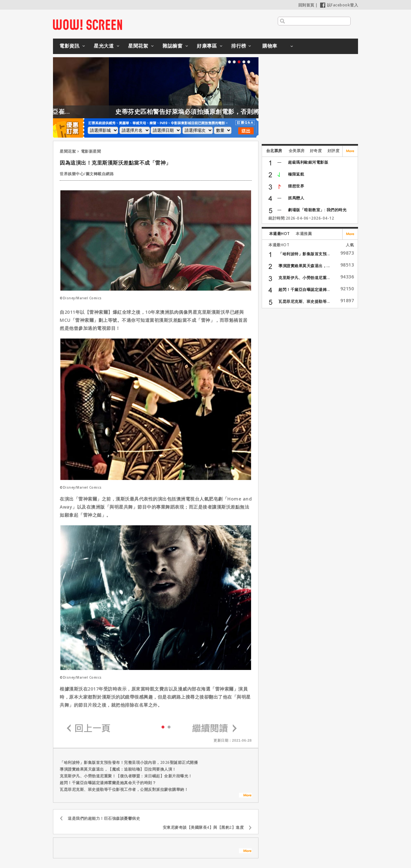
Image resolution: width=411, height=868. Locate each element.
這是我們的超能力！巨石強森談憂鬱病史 (104, 818)
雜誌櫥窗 (172, 46)
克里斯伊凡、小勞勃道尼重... (304, 278)
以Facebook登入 (339, 5)
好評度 (334, 151)
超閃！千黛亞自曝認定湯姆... (304, 289)
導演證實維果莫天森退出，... (304, 266)
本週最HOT (280, 234)
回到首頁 (306, 5)
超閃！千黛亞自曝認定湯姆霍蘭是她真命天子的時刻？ (108, 783)
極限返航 (296, 174)
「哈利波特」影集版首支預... (304, 254)
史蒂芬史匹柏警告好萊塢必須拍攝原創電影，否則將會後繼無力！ (220, 112)
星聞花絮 (138, 46)
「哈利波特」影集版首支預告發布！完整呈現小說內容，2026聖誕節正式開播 (129, 762)
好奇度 (316, 151)
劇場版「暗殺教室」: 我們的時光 (317, 210)
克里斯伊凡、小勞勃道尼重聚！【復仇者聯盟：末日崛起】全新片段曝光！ (126, 776)
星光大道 (104, 46)
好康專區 (207, 46)
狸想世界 (296, 186)
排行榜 (239, 46)
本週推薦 (304, 234)
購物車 (270, 46)
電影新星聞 (91, 151)
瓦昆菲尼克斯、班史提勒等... (304, 301)
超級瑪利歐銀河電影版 (308, 162)
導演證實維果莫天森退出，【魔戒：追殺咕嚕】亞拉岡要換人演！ (118, 769)
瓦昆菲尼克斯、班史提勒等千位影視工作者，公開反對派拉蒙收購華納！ (124, 789)
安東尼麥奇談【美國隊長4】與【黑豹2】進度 (203, 827)
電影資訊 (69, 46)
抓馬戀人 (296, 198)
